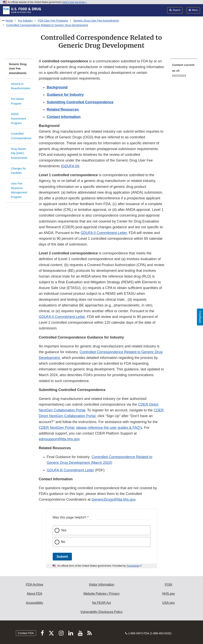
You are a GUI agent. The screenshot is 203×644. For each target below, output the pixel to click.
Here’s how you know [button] (75, 2)
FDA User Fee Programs (53, 21)
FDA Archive (34, 585)
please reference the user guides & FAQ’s (109, 428)
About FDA (34, 594)
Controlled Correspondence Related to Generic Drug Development (47, 25)
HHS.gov (169, 594)
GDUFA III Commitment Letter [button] (70, 470)
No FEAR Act (101, 603)
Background (57, 87)
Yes (64, 530)
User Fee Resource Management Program (19, 190)
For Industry (25, 21)
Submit (62, 557)
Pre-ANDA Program (17, 101)
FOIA (168, 585)
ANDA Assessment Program (18, 118)
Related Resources (63, 109)
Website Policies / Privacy (101, 594)
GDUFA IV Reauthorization (21, 86)
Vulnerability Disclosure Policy (101, 612)
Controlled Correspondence (21, 136)
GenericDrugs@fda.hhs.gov (113, 499)
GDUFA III (70, 166)
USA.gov (168, 603)
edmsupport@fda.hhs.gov (59, 439)
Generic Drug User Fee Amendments (96, 21)
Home (9, 21)
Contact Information (64, 117)
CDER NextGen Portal (57, 428)
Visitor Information (101, 585)
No (63, 542)
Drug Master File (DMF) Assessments (19, 153)
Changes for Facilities (18, 171)
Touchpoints (133, 566)
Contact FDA (26, 633)
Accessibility (35, 603)
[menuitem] (184, 71)
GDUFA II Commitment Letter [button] (104, 233)
